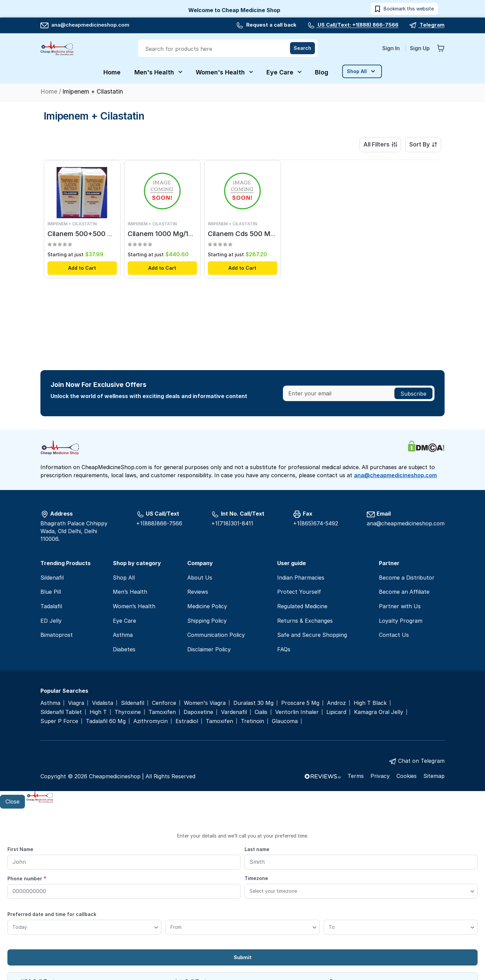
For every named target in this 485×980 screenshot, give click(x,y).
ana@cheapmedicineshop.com (85, 25)
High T (98, 712)
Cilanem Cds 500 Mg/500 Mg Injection (269, 234)
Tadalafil (51, 606)
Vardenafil (234, 712)
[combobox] (229, 49)
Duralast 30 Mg (253, 703)
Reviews (198, 592)
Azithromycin (151, 721)
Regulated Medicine (302, 606)
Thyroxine (128, 712)
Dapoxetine (198, 712)
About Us (200, 578)
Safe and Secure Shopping (312, 635)
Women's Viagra (205, 703)
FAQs (284, 649)
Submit (243, 957)
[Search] (302, 48)
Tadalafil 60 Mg (106, 721)
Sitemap (434, 776)
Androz (336, 703)
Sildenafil (52, 578)
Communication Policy (216, 635)
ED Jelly (51, 621)
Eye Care (124, 621)
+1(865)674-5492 (316, 523)
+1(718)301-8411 (232, 523)
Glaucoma (285, 721)
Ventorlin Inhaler (297, 712)
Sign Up (420, 48)
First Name (20, 849)
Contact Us (394, 635)
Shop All (124, 578)
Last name (257, 849)
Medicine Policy (207, 606)
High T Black (370, 703)
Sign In (392, 48)
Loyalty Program (401, 621)
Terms (356, 776)
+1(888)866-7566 (159, 523)
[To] (401, 927)
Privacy (380, 776)
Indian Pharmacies (301, 578)
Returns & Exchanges (305, 621)
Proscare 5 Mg (300, 703)
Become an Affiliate (404, 592)
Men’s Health (130, 592)
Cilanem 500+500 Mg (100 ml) (96, 234)
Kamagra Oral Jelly (379, 712)
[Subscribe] (413, 393)
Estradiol (187, 721)
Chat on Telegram (421, 761)
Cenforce (164, 703)
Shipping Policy (207, 621)
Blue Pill (51, 592)
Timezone (256, 878)
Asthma (123, 635)
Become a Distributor (407, 578)
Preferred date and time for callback (52, 914)
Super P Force (59, 721)
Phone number (27, 878)
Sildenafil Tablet (61, 712)
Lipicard (336, 712)
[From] (242, 927)
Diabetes (124, 649)
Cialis (261, 712)
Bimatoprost (57, 635)
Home (50, 91)
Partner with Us (400, 606)
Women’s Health (134, 606)
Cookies (407, 776)
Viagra (76, 703)
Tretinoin (252, 721)
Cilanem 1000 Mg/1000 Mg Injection (185, 234)
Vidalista (103, 703)
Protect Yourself (299, 592)
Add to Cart (82, 268)
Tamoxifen (162, 712)
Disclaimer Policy (209, 649)
